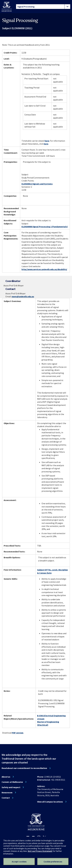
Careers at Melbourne (12, 782)
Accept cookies (19, 862)
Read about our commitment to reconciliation (24, 768)
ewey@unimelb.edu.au (23, 296)
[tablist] (43, 7)
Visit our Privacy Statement (40, 851)
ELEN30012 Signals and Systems (37, 184)
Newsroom (7, 792)
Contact (6, 798)
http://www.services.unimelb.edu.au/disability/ (44, 269)
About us (6, 777)
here (47, 141)
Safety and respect (11, 787)
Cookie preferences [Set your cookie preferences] (53, 862)
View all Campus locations (50, 802)
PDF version (18, 733)
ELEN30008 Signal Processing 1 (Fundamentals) (45, 227)
